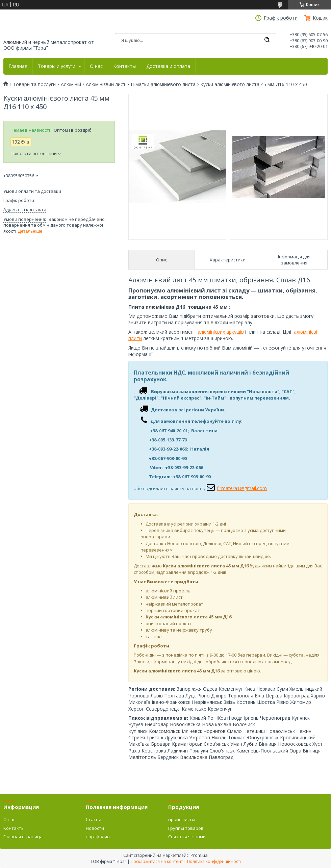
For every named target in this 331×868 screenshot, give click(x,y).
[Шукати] (267, 40)
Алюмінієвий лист (106, 84)
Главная (18, 66)
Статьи (94, 819)
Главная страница (23, 837)
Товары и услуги (57, 66)
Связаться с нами (187, 837)
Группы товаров (186, 828)
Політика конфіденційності (214, 861)
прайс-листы (182, 819)
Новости (95, 828)
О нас (96, 66)
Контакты (124, 66)
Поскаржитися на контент (157, 861)
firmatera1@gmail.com (242, 488)
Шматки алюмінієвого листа (163, 84)
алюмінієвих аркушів (221, 332)
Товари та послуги (34, 84)
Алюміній (71, 84)
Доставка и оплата (168, 66)
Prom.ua (199, 855)
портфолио (98, 837)
